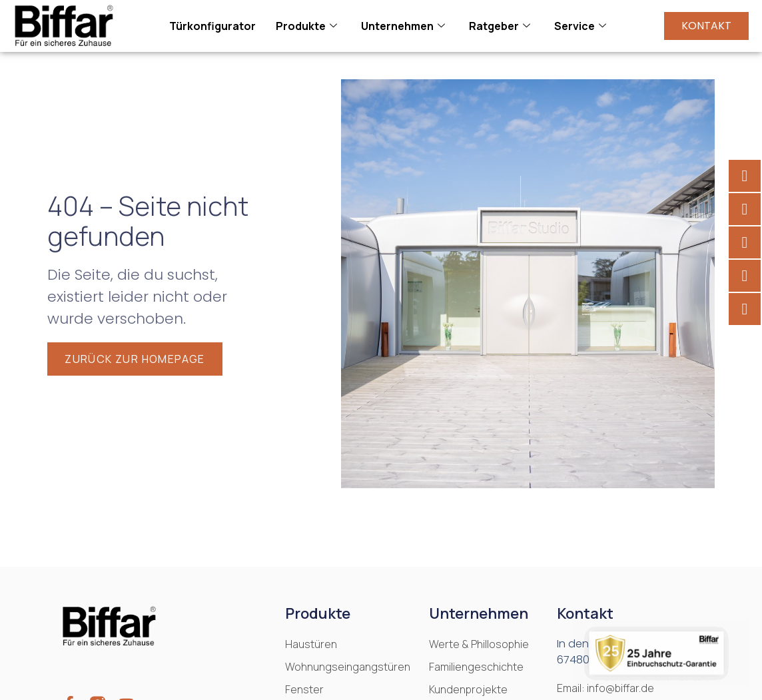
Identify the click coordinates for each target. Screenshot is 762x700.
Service (580, 26)
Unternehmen (403, 26)
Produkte (306, 26)
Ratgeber (500, 26)
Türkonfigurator (212, 26)
